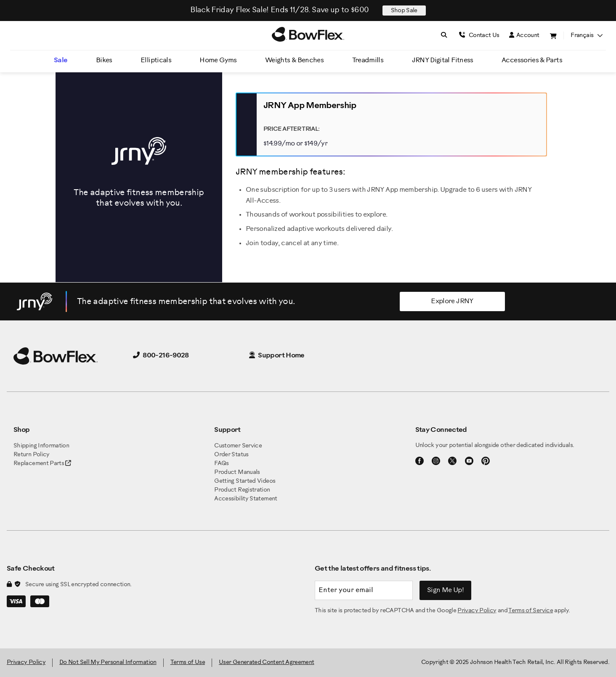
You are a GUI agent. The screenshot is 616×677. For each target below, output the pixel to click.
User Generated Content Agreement (267, 662)
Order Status (231, 455)
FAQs (221, 464)
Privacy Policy (477, 611)
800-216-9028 (161, 356)
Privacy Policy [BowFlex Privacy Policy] (26, 662)
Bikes (104, 60)
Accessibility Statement (246, 499)
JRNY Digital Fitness (443, 60)
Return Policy (32, 455)
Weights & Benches (294, 60)
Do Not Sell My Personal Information (108, 662)
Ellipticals (156, 60)
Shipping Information (41, 446)
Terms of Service (531, 611)
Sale (61, 60)
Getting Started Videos (245, 481)
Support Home (277, 356)
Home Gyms (218, 60)
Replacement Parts (42, 464)
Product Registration (242, 490)
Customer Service (238, 446)
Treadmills (368, 60)
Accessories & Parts (532, 60)
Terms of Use (188, 662)
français (587, 36)
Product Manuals (237, 472)
